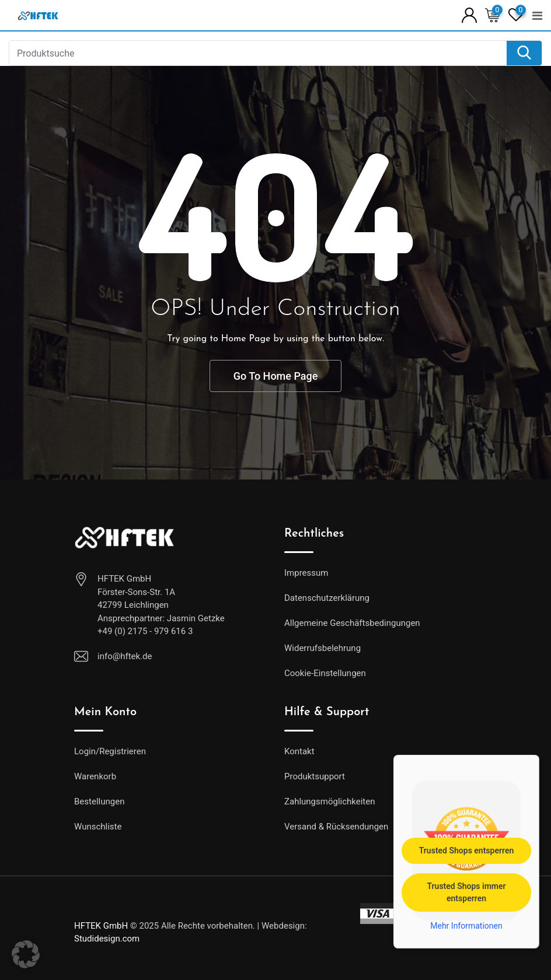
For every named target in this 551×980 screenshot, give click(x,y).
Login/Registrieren (110, 751)
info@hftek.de (125, 656)
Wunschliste (98, 827)
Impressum (306, 573)
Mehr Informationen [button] (466, 925)
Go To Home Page (276, 376)
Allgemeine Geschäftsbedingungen (352, 623)
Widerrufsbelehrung (322, 648)
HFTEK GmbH (101, 926)
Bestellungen (99, 801)
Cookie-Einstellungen (325, 673)
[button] (26, 954)
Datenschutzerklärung (327, 598)
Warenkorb (95, 776)
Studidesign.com (107, 939)
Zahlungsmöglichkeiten (330, 801)
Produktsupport (315, 776)
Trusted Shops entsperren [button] (467, 850)
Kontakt (299, 751)
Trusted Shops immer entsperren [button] (466, 892)
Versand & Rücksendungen (336, 827)
